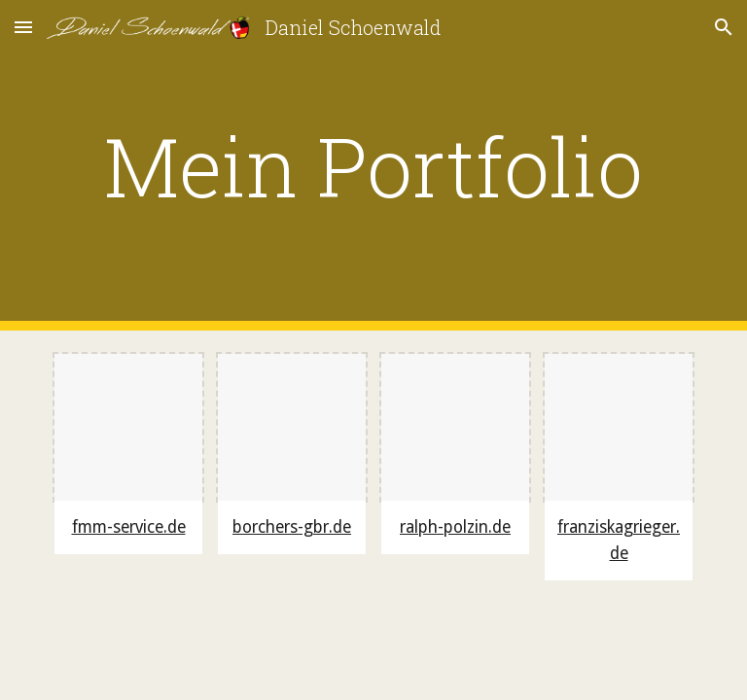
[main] (373, 166)
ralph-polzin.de (455, 527)
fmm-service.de (129, 527)
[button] (23, 27)
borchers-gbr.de (292, 527)
